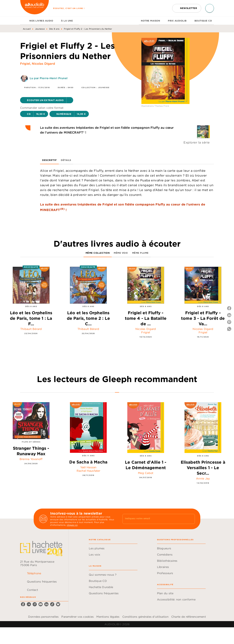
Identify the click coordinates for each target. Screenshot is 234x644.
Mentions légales (108, 617)
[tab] (24, 21)
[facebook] (23, 604)
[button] (187, 8)
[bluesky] (58, 604)
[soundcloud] (29, 604)
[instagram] (35, 604)
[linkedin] (46, 604)
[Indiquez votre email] (154, 519)
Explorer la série (197, 142)
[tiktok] (52, 604)
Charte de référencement (189, 617)
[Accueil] (35, 8)
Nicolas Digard (43, 64)
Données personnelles (43, 617)
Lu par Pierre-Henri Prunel (49, 78)
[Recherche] (210, 8)
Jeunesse (40, 29)
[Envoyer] (191, 519)
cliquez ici (72, 525)
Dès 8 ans (54, 29)
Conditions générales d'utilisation (145, 617)
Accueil (27, 29)
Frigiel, (26, 64)
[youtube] (41, 604)
